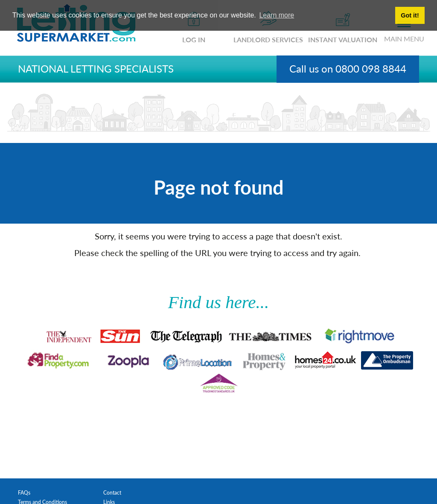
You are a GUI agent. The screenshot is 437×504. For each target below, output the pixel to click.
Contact (112, 493)
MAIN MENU (404, 32)
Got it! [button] (410, 15)
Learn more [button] (277, 15)
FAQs (24, 493)
